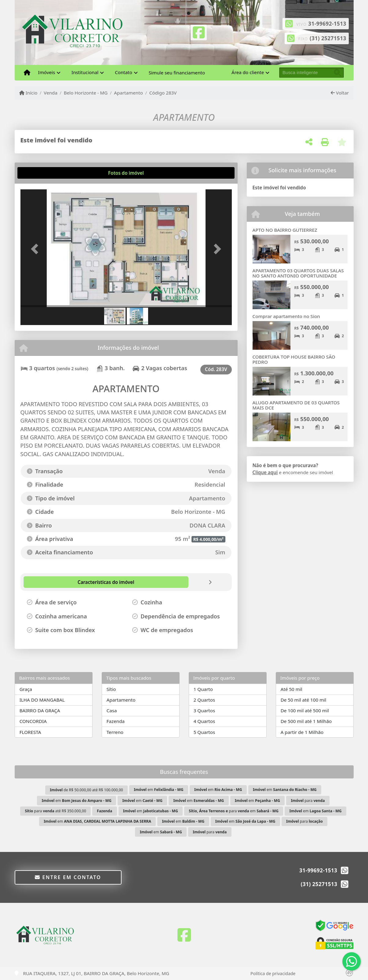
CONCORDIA (33, 721)
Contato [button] (124, 72)
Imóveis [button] (47, 72)
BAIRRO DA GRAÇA (40, 710)
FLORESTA (30, 732)
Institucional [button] (85, 72)
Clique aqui (265, 472)
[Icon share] (199, 32)
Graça (26, 689)
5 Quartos (204, 732)
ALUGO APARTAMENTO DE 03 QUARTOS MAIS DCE (296, 405)
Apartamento (128, 93)
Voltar (340, 93)
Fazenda (116, 721)
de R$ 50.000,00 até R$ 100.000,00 (86, 790)
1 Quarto (203, 689)
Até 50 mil (291, 689)
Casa (112, 710)
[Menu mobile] (27, 73)
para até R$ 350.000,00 (56, 811)
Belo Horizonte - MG (86, 93)
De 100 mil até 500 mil (305, 710)
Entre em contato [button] (68, 877)
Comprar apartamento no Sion (286, 316)
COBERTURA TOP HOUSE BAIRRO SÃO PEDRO (294, 359)
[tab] (40, 173)
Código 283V (163, 93)
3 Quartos (204, 710)
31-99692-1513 (327, 24)
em (158, 790)
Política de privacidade (273, 973)
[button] (36, 249)
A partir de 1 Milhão (302, 732)
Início (28, 93)
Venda (51, 93)
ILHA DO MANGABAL (42, 700)
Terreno (115, 732)
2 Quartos (204, 700)
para (308, 801)
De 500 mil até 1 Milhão (306, 721)
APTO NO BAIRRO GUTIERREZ (285, 230)
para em (234, 811)
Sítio (111, 689)
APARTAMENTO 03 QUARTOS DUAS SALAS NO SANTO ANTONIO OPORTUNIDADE (298, 273)
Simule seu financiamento (177, 73)
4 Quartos (204, 721)
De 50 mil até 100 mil (303, 700)
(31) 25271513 (328, 38)
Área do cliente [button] (248, 72)
